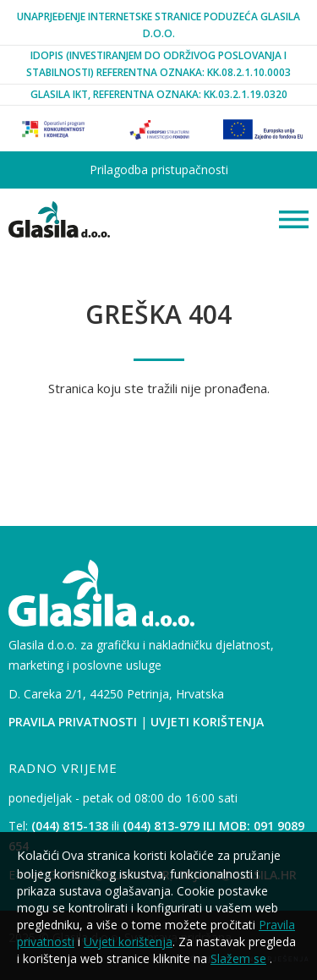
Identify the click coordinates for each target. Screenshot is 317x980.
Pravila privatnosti (73, 722)
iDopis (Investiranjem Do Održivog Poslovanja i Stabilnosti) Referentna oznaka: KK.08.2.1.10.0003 (158, 64)
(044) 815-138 (70, 826)
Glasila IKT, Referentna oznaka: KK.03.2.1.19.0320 (159, 94)
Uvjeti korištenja (207, 722)
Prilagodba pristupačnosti (159, 170)
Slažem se (238, 958)
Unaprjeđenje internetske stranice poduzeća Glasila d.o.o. (158, 25)
